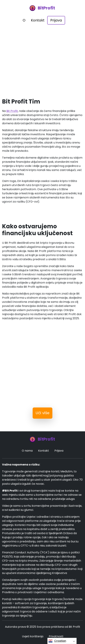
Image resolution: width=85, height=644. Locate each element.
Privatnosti (56, 636)
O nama (27, 451)
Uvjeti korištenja (33, 636)
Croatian (57, 641)
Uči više (42, 413)
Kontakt (38, 20)
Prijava (56, 20)
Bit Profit (12, 111)
